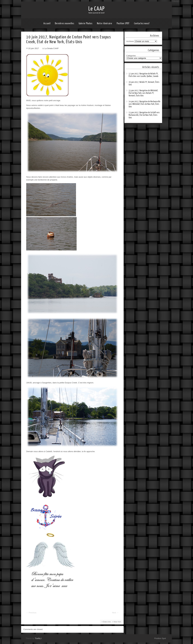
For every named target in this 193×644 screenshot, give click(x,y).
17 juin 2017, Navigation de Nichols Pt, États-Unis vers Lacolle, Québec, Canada (143, 75)
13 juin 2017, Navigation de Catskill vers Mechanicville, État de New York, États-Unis (144, 115)
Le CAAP (96, 9)
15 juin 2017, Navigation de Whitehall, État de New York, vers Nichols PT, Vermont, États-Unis (143, 93)
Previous (31, 613)
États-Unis (107, 622)
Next (115, 613)
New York (117, 622)
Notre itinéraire (104, 23)
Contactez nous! (142, 23)
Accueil (47, 23)
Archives (130, 41)
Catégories (131, 56)
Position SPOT (123, 23)
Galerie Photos (86, 23)
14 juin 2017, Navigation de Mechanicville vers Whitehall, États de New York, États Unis (144, 104)
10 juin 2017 (34, 48)
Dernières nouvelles (64, 23)
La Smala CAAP (51, 48)
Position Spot (160, 638)
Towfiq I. (38, 638)
